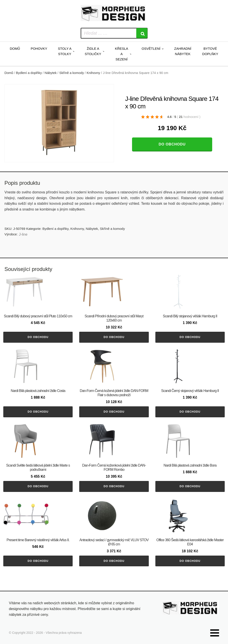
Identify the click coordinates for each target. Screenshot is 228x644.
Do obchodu (172, 144)
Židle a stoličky (93, 51)
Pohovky (39, 49)
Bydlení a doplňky (29, 73)
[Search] (142, 33)
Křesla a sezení (121, 54)
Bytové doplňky (210, 51)
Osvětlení (151, 49)
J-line (23, 234)
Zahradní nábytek (183, 51)
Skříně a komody (71, 73)
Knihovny (93, 73)
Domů (15, 49)
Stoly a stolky (65, 51)
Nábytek (51, 73)
